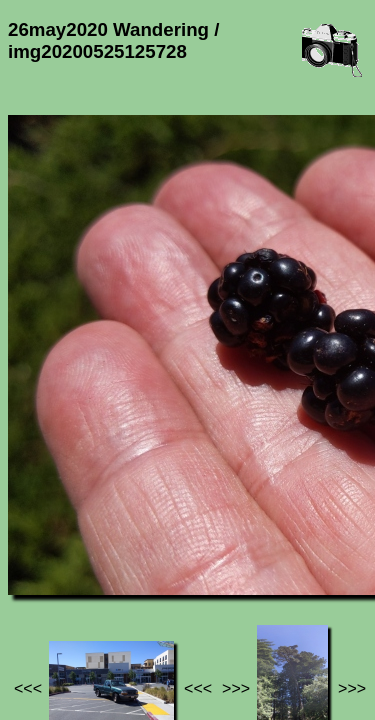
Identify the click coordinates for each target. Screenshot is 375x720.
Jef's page (44, 588)
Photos (119, 588)
